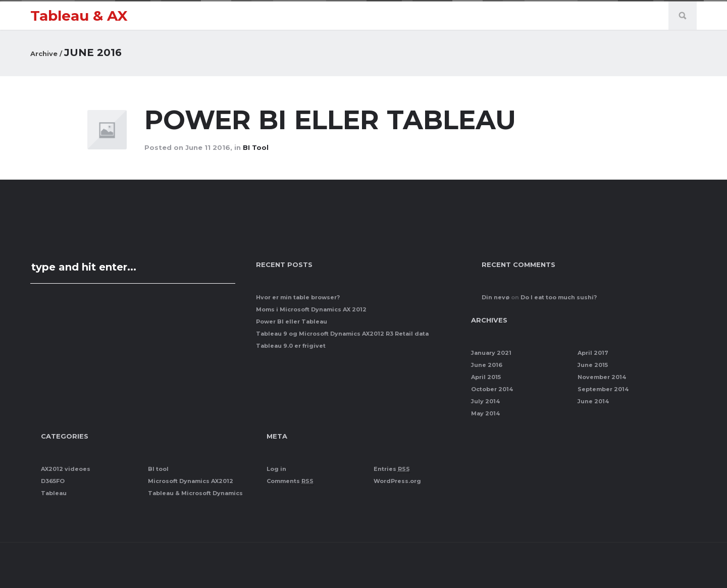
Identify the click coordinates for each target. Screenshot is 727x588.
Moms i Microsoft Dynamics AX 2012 (311, 309)
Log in (276, 469)
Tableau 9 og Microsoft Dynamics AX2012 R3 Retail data (342, 334)
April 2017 (593, 353)
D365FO (53, 481)
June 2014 (593, 401)
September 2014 (603, 389)
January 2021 (491, 353)
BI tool (256, 147)
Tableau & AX (79, 16)
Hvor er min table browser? (298, 297)
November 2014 (602, 377)
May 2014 (485, 413)
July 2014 (485, 401)
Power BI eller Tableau (334, 120)
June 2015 (593, 365)
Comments (290, 481)
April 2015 (486, 377)
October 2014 (492, 389)
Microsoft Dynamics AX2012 (191, 481)
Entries (392, 469)
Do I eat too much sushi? (559, 297)
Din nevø (496, 297)
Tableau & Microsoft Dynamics (195, 493)
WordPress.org (397, 481)
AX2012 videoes (66, 469)
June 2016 (487, 365)
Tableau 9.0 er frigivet (291, 346)
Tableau (54, 493)
